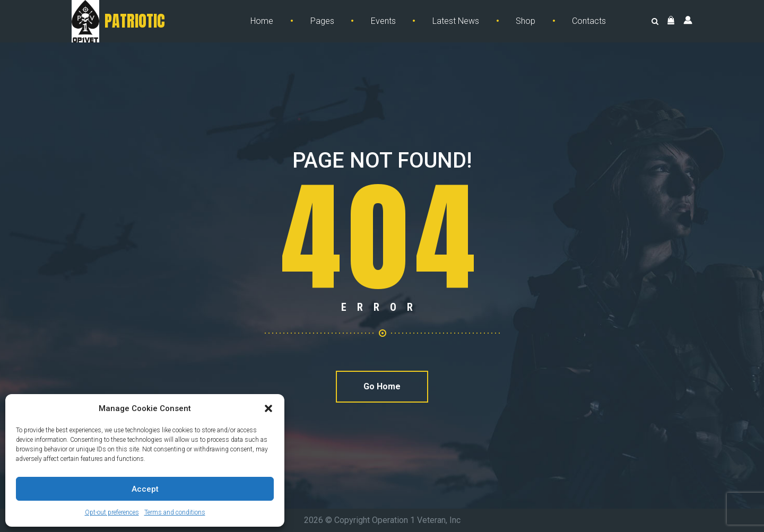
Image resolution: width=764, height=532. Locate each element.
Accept (145, 489)
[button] (268, 408)
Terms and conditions (175, 512)
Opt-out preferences (112, 512)
